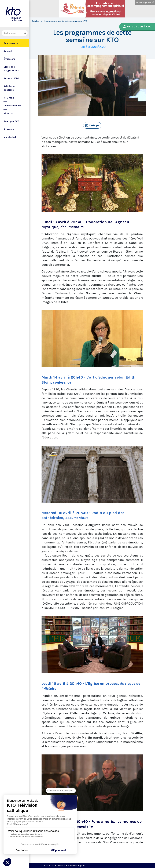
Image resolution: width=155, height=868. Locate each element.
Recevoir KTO (11, 78)
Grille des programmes (11, 69)
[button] (92, 125)
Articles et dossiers (10, 88)
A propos (9, 129)
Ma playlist (10, 137)
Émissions (10, 59)
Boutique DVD (11, 121)
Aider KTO (9, 113)
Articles (36, 21)
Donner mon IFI (12, 106)
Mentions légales (76, 865)
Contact (61, 865)
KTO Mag (9, 98)
